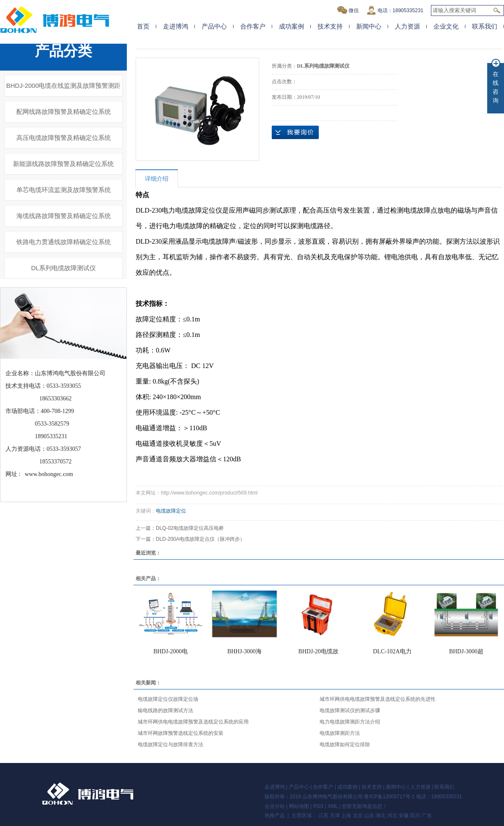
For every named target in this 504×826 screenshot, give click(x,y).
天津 (335, 815)
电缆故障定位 (171, 511)
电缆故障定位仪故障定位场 (168, 699)
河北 (392, 815)
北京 (358, 815)
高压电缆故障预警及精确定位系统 (64, 138)
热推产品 (275, 815)
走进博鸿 (176, 26)
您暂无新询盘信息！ (365, 806)
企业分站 (275, 806)
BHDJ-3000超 (466, 651)
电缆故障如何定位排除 (345, 744)
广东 (427, 815)
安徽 (404, 815)
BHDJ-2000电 (171, 651)
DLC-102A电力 (392, 651)
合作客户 (253, 26)
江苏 (323, 815)
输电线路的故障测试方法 (165, 710)
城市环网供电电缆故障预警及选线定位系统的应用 (193, 722)
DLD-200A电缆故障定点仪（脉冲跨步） (200, 539)
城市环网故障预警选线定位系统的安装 (181, 733)
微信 (348, 10)
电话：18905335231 (395, 10)
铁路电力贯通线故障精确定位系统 (64, 242)
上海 (346, 815)
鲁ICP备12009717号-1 (389, 797)
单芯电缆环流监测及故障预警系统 (64, 190)
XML (333, 806)
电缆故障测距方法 (340, 733)
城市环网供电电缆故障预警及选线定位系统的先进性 (378, 699)
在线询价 (295, 132)
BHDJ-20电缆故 (318, 651)
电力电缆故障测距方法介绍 (350, 722)
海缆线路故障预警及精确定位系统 (64, 216)
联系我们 (485, 26)
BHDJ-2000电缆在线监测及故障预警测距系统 (64, 89)
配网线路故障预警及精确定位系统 (64, 112)
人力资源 (407, 26)
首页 (143, 26)
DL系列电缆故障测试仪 (63, 268)
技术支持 (330, 26)
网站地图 (299, 806)
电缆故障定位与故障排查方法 (171, 744)
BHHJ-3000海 (244, 651)
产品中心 (214, 26)
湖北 (381, 815)
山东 (369, 815)
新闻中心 (369, 26)
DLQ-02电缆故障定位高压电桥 (190, 528)
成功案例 (291, 26)
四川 (415, 815)
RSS (318, 806)
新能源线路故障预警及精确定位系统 (63, 164)
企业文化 (446, 26)
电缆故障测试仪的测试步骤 (350, 710)
